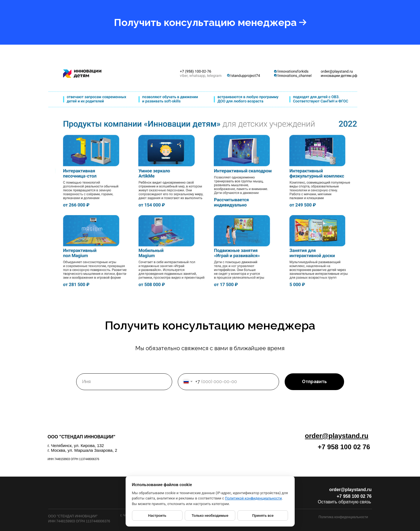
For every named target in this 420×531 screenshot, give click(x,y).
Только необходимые (210, 516)
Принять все (263, 516)
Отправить (314, 382)
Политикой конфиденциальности (253, 498)
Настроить (157, 516)
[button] (210, 22)
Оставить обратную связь (345, 502)
